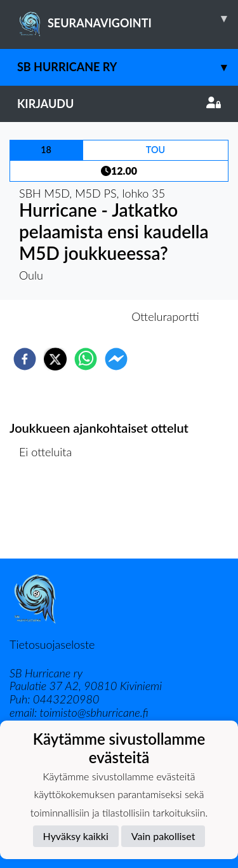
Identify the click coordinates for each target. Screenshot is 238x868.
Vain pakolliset (163, 836)
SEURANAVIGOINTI (128, 18)
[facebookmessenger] (116, 359)
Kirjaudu (119, 104)
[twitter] (55, 359)
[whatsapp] (86, 359)
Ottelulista (50, 516)
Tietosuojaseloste (52, 644)
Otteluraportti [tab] (165, 316)
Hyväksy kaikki (76, 836)
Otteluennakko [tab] (75, 316)
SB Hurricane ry (128, 67)
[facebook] (25, 359)
